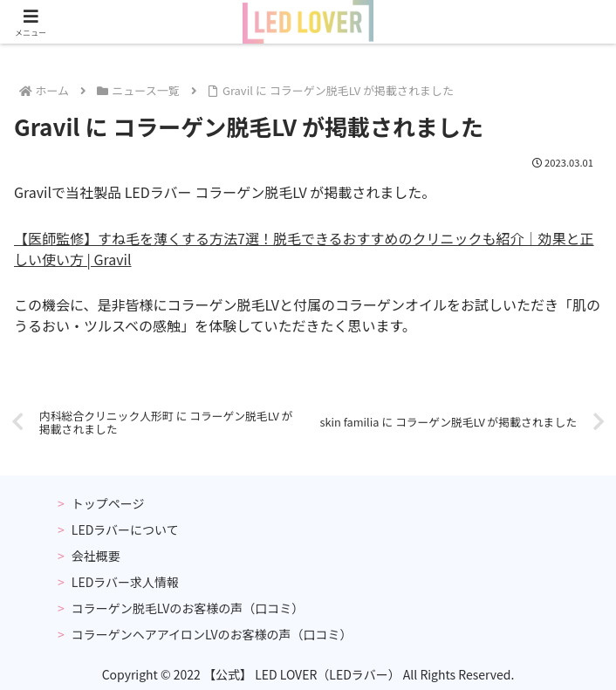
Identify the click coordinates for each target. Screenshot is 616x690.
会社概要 (96, 556)
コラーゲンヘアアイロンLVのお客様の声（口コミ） (212, 634)
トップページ (108, 503)
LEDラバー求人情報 (125, 582)
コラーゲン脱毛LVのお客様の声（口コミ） (188, 608)
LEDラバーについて (125, 529)
